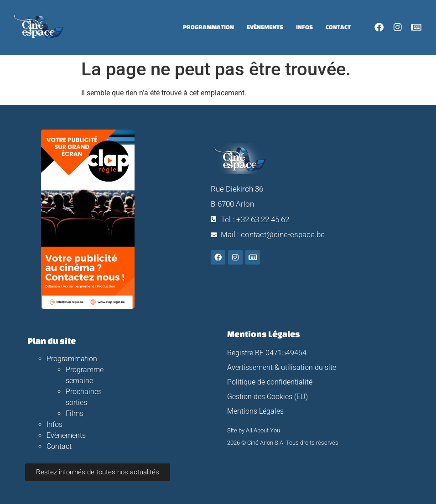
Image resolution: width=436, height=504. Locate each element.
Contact (338, 27)
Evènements (265, 27)
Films (75, 413)
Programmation (208, 27)
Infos (304, 27)
